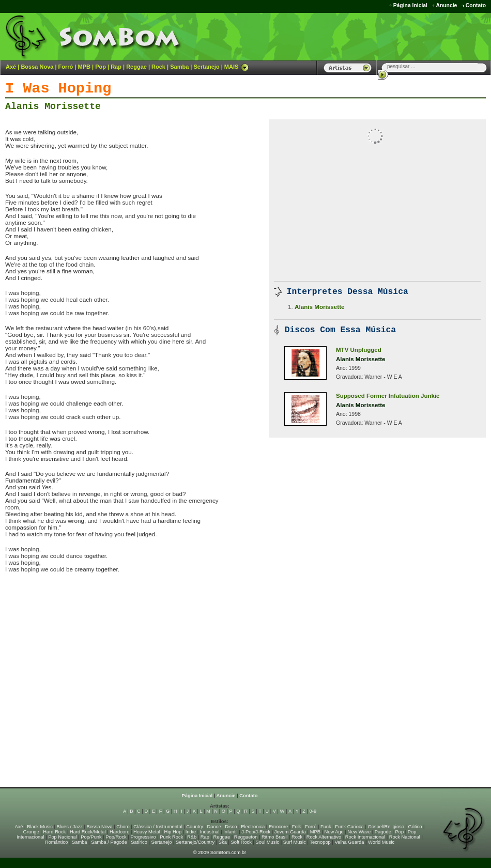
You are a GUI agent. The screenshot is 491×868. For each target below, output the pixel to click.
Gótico (415, 827)
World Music (381, 842)
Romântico (57, 842)
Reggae (136, 67)
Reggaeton (246, 837)
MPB (84, 67)
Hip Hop (173, 832)
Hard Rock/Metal (88, 832)
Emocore (278, 827)
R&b (192, 837)
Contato (476, 5)
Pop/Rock (116, 837)
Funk (326, 827)
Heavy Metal (147, 832)
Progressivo (143, 837)
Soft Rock (241, 842)
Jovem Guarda (290, 832)
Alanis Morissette (53, 106)
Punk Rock (171, 837)
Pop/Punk (91, 837)
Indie (191, 832)
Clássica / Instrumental (158, 827)
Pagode (383, 832)
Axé (11, 67)
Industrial (210, 832)
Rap (116, 67)
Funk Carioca (349, 827)
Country (195, 827)
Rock (158, 67)
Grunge (31, 832)
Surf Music (295, 842)
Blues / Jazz (70, 827)
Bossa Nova (37, 67)
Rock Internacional (365, 837)
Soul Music (268, 842)
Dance (214, 827)
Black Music (40, 827)
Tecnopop (320, 842)
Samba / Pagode (109, 842)
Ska (223, 842)
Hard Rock (54, 832)
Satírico (139, 842)
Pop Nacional (63, 837)
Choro (123, 827)
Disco (231, 827)
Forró (66, 67)
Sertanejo (206, 67)
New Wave (359, 832)
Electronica (253, 827)
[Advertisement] (362, 36)
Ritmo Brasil (274, 837)
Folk (297, 827)
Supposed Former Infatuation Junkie (388, 396)
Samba (179, 67)
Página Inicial (410, 5)
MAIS (237, 67)
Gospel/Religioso (386, 827)
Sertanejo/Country (195, 842)
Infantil (230, 832)
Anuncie (446, 5)
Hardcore (119, 832)
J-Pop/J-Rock (256, 832)
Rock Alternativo (324, 837)
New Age (334, 832)
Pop (101, 67)
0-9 (313, 811)
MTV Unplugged (359, 350)
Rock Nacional (405, 837)
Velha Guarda (349, 842)
